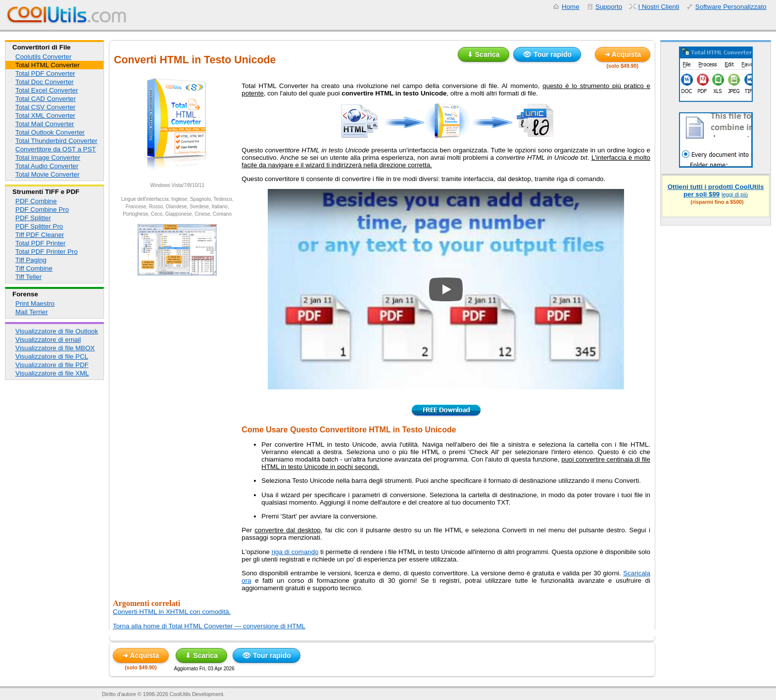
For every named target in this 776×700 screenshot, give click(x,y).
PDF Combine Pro (42, 210)
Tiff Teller (28, 277)
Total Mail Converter (45, 124)
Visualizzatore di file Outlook (57, 331)
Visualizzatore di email (48, 340)
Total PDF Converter (45, 73)
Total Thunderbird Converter (56, 141)
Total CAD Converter (46, 99)
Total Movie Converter (48, 174)
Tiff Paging (31, 260)
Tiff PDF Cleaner (40, 235)
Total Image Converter (48, 158)
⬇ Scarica (484, 54)
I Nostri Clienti (659, 7)
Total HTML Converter (48, 65)
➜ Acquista (623, 54)
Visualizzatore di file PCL (52, 356)
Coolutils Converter (43, 57)
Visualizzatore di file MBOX (55, 348)
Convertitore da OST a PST (56, 149)
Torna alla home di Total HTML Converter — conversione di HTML (209, 626)
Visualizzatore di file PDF (52, 365)
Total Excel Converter (47, 90)
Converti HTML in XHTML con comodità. (172, 612)
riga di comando (295, 552)
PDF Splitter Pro (39, 226)
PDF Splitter (33, 218)
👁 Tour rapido (547, 54)
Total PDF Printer (40, 243)
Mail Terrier (32, 312)
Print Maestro (35, 303)
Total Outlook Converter (50, 132)
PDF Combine (36, 201)
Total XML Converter (45, 116)
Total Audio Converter (47, 166)
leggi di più (735, 194)
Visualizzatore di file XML (52, 373)
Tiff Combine (34, 268)
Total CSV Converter (45, 107)
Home (571, 7)
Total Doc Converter (45, 82)
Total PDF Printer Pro (47, 252)
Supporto (609, 7)
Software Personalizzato (731, 7)
